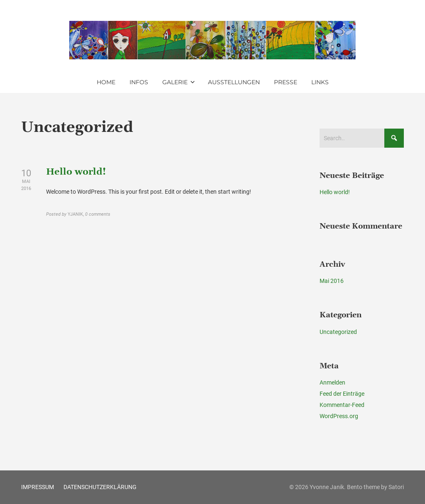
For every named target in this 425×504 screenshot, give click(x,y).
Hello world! (76, 172)
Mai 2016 (332, 281)
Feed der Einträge (342, 394)
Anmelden (332, 382)
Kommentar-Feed (342, 405)
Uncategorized (338, 332)
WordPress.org (339, 416)
